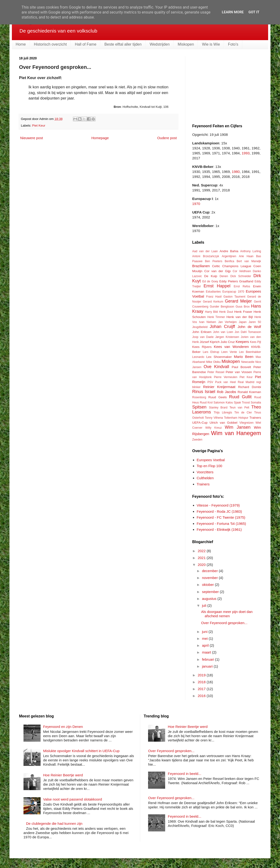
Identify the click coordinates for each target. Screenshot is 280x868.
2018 (202, 682)
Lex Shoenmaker (219, 357)
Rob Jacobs (226, 392)
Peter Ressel (216, 372)
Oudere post (167, 138)
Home (21, 44)
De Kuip (211, 276)
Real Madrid (246, 382)
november (210, 578)
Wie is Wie (211, 44)
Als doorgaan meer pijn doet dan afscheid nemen (227, 614)
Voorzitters (205, 472)
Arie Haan (246, 256)
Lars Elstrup (211, 352)
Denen (224, 276)
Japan (243, 322)
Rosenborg (199, 397)
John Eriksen (202, 332)
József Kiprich (210, 342)
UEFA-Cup (200, 423)
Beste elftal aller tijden (123, 44)
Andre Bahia (229, 251)
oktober (208, 585)
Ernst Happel (217, 286)
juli (205, 605)
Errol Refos (242, 286)
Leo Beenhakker (250, 352)
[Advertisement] (228, 86)
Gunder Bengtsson (222, 307)
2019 (202, 675)
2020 (202, 565)
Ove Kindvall (216, 367)
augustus (210, 599)
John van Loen (223, 332)
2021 (202, 558)
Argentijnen (229, 256)
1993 (246, 153)
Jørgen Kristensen (227, 337)
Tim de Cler (243, 413)
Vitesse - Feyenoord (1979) (218, 505)
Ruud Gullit (240, 397)
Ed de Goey (210, 281)
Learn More (233, 12)
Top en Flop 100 (210, 466)
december (210, 571)
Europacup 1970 (233, 292)
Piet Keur (39, 126)
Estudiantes (213, 292)
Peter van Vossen (239, 372)
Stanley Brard (218, 408)
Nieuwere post (32, 138)
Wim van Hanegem (236, 433)
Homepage (100, 138)
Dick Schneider (241, 276)
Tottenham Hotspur (236, 418)
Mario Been (244, 357)
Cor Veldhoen (242, 271)
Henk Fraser (243, 312)
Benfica (229, 261)
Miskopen (186, 44)
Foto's (233, 44)
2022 (202, 551)
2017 (202, 689)
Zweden (197, 440)
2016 (202, 696)
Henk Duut (226, 312)
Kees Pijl (255, 342)
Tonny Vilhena (214, 418)
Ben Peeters (214, 261)
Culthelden (205, 478)
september (211, 592)
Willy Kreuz (213, 428)
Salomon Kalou (223, 403)
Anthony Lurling (251, 251)
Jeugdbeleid (200, 327)
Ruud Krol (206, 403)
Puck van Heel (225, 382)
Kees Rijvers (202, 347)
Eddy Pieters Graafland (236, 281)
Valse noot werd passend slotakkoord (73, 799)
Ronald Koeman (249, 392)
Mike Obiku (213, 362)
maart (207, 652)
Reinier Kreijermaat (219, 387)
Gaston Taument (234, 297)
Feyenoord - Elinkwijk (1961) (219, 529)
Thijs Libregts (223, 413)
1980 (236, 172)
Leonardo (198, 357)
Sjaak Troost (242, 403)
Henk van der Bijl (240, 317)
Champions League (237, 266)
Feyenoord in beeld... (184, 774)
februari (208, 659)
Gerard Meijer (238, 301)
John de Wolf (249, 327)
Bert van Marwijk (249, 261)
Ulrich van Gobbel (223, 423)
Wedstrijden (160, 44)
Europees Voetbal (211, 460)
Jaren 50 (255, 322)
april (206, 645)
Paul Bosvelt (241, 367)
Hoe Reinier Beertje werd (63, 775)
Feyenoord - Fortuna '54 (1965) (221, 524)
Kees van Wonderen (231, 347)
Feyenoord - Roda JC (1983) (219, 511)
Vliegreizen (246, 423)
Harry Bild (211, 312)
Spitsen (199, 407)
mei (205, 638)
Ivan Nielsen (208, 322)
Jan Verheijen (227, 322)
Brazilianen (201, 266)
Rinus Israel (204, 392)
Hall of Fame (86, 44)
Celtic (216, 266)
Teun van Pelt (239, 408)
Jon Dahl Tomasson (248, 332)
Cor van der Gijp (217, 271)
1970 (196, 204)
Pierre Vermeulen (226, 377)
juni (205, 632)
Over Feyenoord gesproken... (224, 623)
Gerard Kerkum (213, 302)
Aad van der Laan (205, 251)
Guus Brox (243, 307)
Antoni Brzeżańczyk (206, 256)
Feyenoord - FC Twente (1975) (221, 517)
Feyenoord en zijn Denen (63, 727)
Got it (254, 12)
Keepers (242, 342)
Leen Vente (229, 352)
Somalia (256, 403)
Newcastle (248, 362)
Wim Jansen (238, 427)
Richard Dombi (250, 387)
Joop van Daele (203, 337)
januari (208, 666)
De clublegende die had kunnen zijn (54, 823)
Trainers (255, 418)
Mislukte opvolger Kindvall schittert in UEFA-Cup (81, 751)
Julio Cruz (228, 342)
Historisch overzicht (50, 44)
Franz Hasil (214, 297)
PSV (210, 382)
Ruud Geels (217, 397)
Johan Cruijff (222, 327)
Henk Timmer (216, 317)
